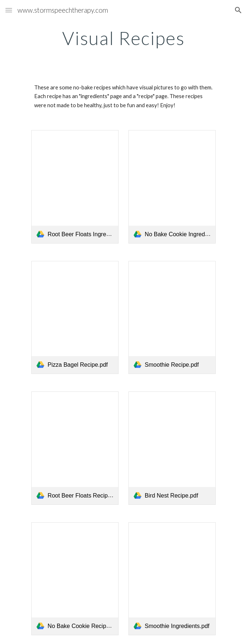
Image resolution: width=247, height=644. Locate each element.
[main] (123, 38)
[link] (75, 187)
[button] (9, 10)
